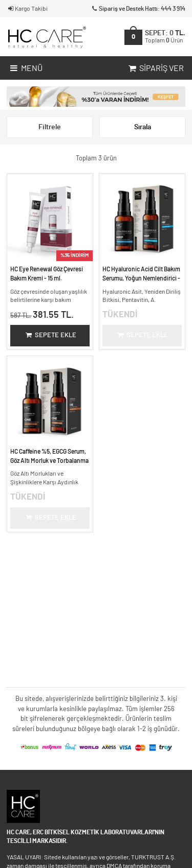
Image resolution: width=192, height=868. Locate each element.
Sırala (143, 127)
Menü (25, 69)
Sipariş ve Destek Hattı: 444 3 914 (138, 9)
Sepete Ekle (50, 335)
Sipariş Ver (155, 69)
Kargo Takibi (27, 9)
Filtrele (50, 127)
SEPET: (165, 37)
